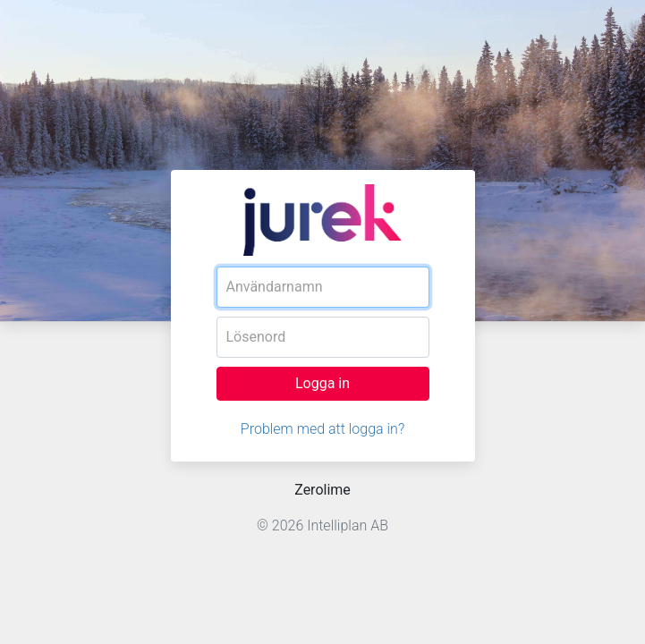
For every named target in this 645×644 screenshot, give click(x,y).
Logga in (322, 383)
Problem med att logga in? (322, 429)
